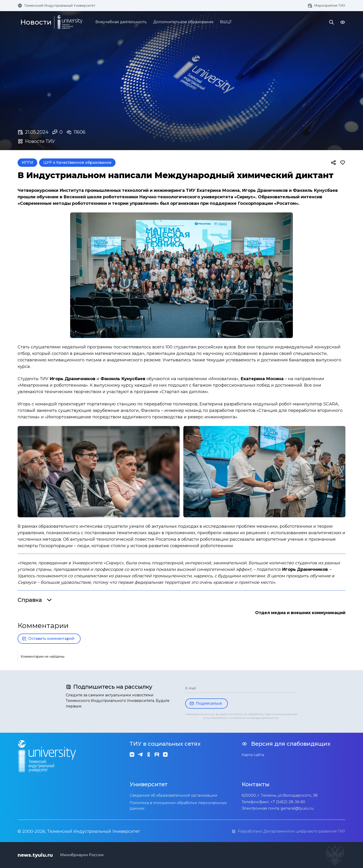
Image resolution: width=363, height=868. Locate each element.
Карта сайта (253, 755)
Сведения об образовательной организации (174, 795)
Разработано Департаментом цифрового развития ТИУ (288, 831)
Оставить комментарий (48, 639)
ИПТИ (27, 163)
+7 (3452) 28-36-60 (288, 802)
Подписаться (206, 704)
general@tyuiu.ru (297, 808)
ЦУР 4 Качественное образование (77, 163)
